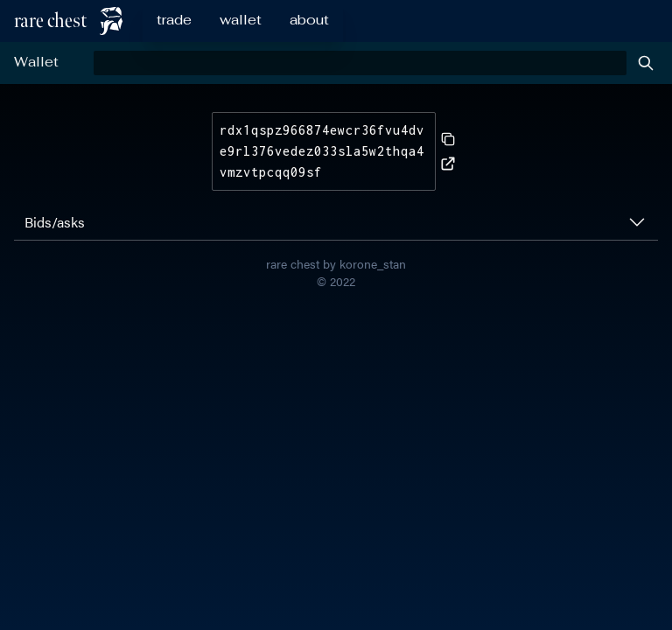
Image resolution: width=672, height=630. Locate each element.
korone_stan (373, 263)
